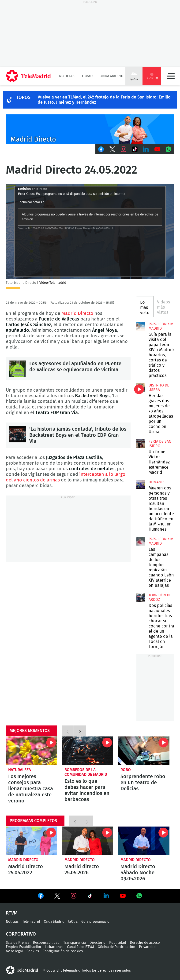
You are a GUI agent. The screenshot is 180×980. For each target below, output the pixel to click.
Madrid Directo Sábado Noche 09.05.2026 (144, 841)
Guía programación (96, 922)
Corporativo (21, 934)
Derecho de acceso (145, 943)
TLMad (87, 76)
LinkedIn (146, 149)
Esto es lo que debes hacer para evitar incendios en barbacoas (88, 751)
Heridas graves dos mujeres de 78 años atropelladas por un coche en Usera (141, 387)
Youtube (157, 149)
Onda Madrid (111, 76)
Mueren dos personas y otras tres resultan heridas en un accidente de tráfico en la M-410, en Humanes (141, 484)
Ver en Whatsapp (139, 896)
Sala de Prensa (18, 943)
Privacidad (147, 947)
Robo (126, 770)
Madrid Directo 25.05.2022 (32, 841)
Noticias (67, 76)
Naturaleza (20, 770)
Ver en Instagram (74, 896)
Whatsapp (169, 149)
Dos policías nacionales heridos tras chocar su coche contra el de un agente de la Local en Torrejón (141, 597)
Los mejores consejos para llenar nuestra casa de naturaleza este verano (32, 751)
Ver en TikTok (90, 897)
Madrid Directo (77, 313)
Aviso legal (14, 951)
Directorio (97, 943)
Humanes (157, 482)
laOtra (73, 922)
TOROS (23, 98)
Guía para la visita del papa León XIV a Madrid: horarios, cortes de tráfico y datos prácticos (141, 326)
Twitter (112, 149)
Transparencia (75, 943)
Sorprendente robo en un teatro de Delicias (144, 751)
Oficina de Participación (116, 947)
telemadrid (22, 970)
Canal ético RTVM (81, 947)
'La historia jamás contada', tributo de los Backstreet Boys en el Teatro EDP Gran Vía (18, 434)
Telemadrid (31, 922)
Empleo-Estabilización (23, 947)
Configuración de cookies (63, 951)
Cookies (33, 951)
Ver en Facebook (41, 897)
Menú (171, 76)
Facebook (101, 149)
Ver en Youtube (123, 896)
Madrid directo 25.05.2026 (88, 841)
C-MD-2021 (90, 129)
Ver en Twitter (57, 897)
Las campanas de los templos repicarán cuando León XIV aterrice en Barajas (141, 541)
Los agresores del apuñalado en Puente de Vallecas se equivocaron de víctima (18, 369)
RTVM (12, 913)
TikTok (135, 149)
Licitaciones (54, 947)
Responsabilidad (46, 943)
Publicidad (118, 943)
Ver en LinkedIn (106, 896)
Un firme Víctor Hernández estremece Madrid (141, 444)
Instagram (124, 149)
